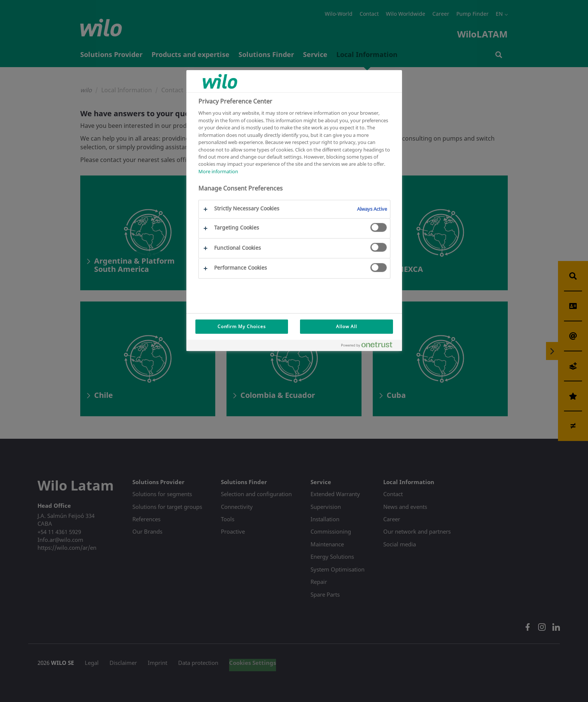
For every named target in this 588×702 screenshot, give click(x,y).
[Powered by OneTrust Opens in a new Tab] (370, 346)
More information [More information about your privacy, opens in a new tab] (218, 171)
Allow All (346, 326)
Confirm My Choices (242, 326)
